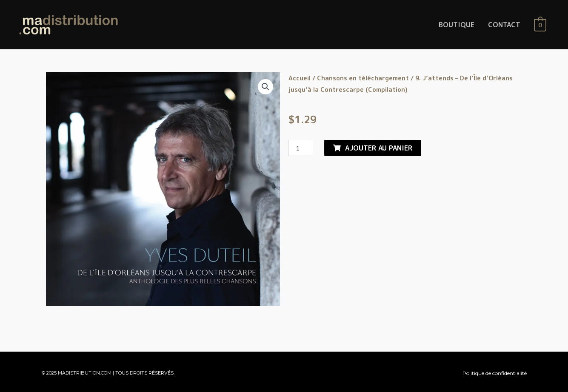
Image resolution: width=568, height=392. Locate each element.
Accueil (300, 78)
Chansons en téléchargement (363, 78)
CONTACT (504, 25)
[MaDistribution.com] (69, 24)
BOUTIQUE (457, 25)
